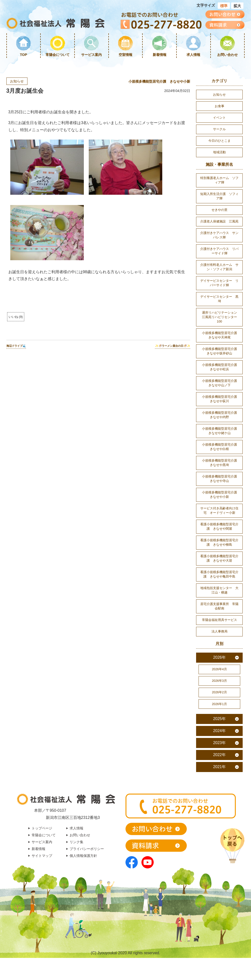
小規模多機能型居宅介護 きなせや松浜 (221, 367)
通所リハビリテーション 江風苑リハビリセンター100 (221, 317)
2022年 (219, 755)
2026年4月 (219, 669)
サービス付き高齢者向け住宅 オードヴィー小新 (219, 510)
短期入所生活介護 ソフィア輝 (219, 196)
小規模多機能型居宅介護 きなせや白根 (221, 447)
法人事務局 (220, 631)
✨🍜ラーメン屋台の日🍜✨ (173, 346)
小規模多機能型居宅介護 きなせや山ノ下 (221, 383)
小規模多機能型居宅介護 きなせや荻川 (221, 399)
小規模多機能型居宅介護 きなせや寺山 (221, 479)
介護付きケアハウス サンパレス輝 (219, 235)
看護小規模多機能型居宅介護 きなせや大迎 (219, 558)
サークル (219, 129)
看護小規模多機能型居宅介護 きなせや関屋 (219, 526)
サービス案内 (91, 55)
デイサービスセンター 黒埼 (219, 299)
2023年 (219, 743)
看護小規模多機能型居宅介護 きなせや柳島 (219, 542)
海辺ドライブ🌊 (16, 346)
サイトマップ (42, 856)
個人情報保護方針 (83, 856)
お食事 (220, 106)
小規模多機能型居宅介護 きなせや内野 (221, 415)
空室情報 (125, 55)
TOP (23, 55)
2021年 (219, 767)
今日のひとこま (220, 141)
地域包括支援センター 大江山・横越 (219, 590)
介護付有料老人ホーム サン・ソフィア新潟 (219, 267)
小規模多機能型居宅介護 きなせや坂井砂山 (221, 351)
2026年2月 (219, 692)
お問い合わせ (227, 55)
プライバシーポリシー (87, 849)
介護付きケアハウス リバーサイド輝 (219, 251)
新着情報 (160, 55)
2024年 (219, 731)
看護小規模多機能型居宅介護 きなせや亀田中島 (219, 574)
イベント (219, 118)
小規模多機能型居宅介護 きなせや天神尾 (221, 335)
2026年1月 (219, 704)
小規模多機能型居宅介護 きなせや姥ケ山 (221, 431)
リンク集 (76, 842)
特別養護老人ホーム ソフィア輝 (219, 180)
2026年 (219, 657)
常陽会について (58, 55)
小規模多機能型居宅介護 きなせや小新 (159, 81)
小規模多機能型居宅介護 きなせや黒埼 (221, 463)
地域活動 (219, 152)
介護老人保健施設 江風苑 (219, 221)
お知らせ (17, 81)
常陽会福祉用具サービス (220, 620)
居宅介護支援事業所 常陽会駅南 (219, 606)
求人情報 (193, 55)
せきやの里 (220, 210)
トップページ (42, 828)
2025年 (219, 719)
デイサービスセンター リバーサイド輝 (219, 283)
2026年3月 (219, 681)
